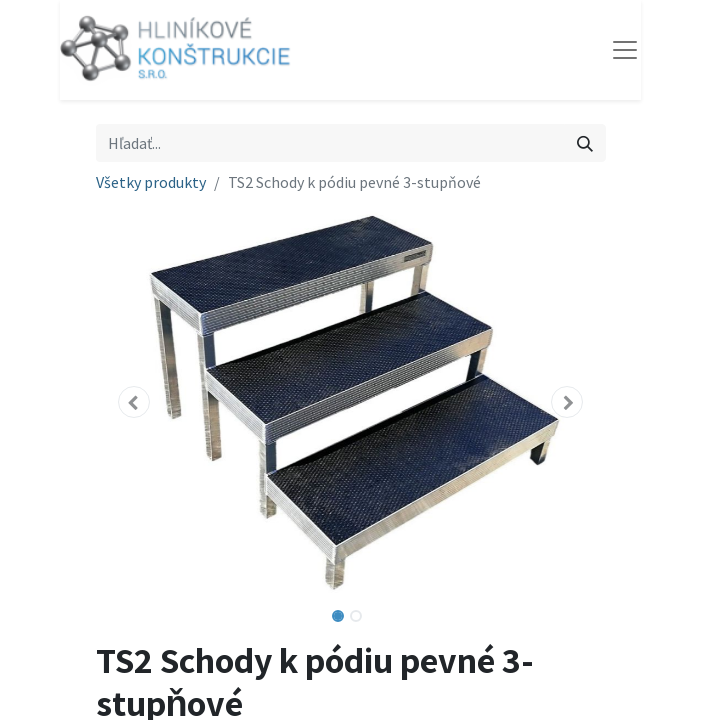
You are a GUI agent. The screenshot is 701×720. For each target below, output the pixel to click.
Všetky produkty (151, 182)
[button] (134, 402)
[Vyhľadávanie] (585, 143)
